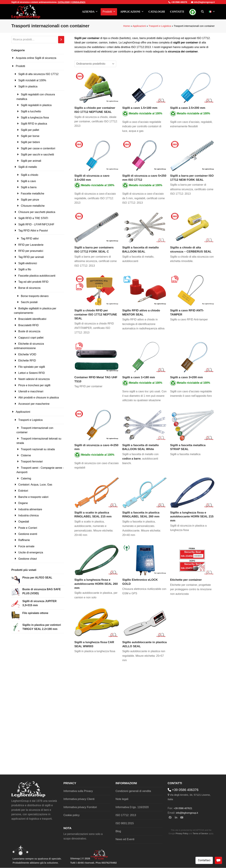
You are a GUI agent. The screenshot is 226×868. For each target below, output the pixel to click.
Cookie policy (72, 815)
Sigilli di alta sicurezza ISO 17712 (38, 74)
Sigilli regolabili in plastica (36, 105)
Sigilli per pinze (30, 200)
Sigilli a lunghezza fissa (35, 118)
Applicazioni (139, 26)
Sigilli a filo (25, 269)
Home (126, 26)
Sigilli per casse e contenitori (38, 148)
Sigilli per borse (30, 136)
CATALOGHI (64, 2)
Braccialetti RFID (28, 325)
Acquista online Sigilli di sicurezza (36, 58)
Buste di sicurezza (29, 331)
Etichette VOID (27, 354)
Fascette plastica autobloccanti (37, 276)
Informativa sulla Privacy (78, 791)
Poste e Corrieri (28, 528)
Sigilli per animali (31, 161)
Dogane (23, 503)
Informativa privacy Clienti (79, 799)
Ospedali (24, 522)
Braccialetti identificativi (32, 319)
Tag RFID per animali (31, 257)
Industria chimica (28, 515)
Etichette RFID (27, 361)
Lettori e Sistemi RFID (32, 373)
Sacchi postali (29, 302)
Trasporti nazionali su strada (38, 449)
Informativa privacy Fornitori (80, 807)
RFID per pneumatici (31, 251)
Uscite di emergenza (31, 552)
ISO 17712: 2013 (126, 815)
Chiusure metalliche (33, 206)
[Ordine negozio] (95, 64)
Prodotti (20, 66)
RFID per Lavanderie (31, 245)
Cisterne (26, 455)
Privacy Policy (182, 834)
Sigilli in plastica (28, 86)
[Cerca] (61, 40)
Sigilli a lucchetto (31, 111)
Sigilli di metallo (28, 167)
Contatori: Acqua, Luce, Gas (35, 485)
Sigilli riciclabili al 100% (32, 80)
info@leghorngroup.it (203, 2)
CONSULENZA (78, 2)
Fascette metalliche (33, 194)
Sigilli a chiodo (29, 175)
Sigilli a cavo (28, 181)
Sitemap (75, 858)
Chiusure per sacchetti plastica (37, 212)
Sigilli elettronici (28, 263)
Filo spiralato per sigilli (32, 367)
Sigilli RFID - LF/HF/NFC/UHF (36, 224)
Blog (118, 831)
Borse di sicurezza (29, 288)
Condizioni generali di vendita (133, 791)
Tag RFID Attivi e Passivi (33, 231)
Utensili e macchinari (31, 391)
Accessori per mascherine (34, 404)
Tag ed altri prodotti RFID (33, 282)
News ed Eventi (125, 839)
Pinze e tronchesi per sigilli (34, 385)
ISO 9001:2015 (125, 823)
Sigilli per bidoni (30, 142)
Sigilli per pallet (30, 130)
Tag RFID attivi (30, 239)
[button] (202, 12)
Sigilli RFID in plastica (34, 124)
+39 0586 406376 (178, 2)
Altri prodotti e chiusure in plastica (39, 398)
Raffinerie (24, 540)
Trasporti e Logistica (160, 26)
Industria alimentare (30, 509)
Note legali (122, 799)
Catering (26, 478)
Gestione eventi (28, 534)
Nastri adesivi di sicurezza (34, 379)
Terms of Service (200, 834)
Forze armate (26, 546)
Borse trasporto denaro (35, 296)
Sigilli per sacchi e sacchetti (37, 155)
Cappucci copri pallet (31, 338)
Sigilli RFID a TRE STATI (33, 218)
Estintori (23, 491)
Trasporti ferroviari (32, 461)
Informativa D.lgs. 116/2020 (132, 807)
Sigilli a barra (29, 187)
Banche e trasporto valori (33, 497)
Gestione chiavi (28, 559)
